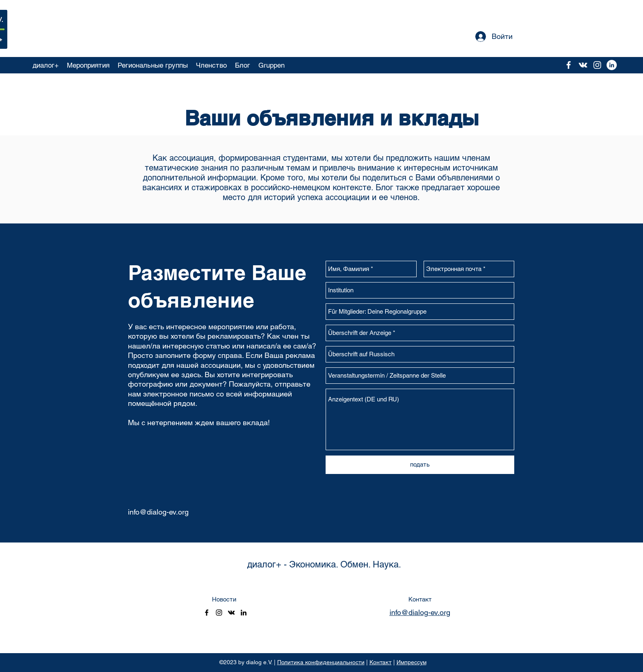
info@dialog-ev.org (158, 512)
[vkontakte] (583, 65)
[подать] (420, 465)
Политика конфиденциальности (321, 662)
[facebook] (569, 65)
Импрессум (412, 662)
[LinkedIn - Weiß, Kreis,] (612, 65)
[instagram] (597, 65)
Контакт (381, 662)
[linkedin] (244, 613)
